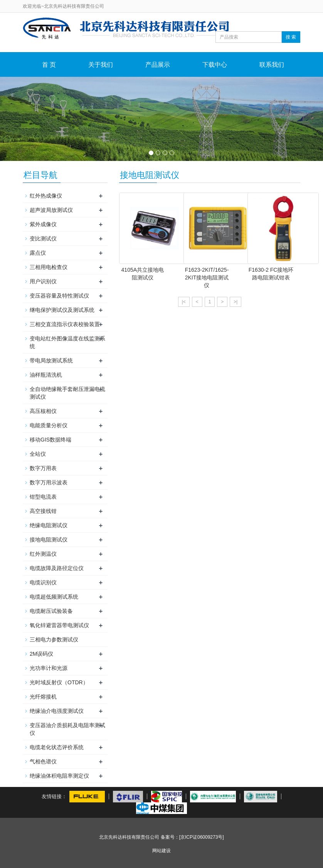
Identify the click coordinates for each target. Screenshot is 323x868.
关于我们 (101, 65)
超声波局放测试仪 (51, 210)
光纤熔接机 (43, 697)
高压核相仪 (43, 411)
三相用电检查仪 (49, 267)
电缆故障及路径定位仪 (57, 568)
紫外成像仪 (43, 224)
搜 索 (291, 37)
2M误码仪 (41, 654)
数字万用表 (43, 468)
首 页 (49, 65)
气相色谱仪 (43, 761)
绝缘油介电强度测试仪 (57, 711)
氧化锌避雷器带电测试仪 (59, 625)
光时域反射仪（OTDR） (59, 682)
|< (184, 302)
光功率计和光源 (49, 668)
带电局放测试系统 (51, 360)
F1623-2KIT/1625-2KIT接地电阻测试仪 (207, 277)
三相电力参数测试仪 (54, 640)
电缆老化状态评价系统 (57, 747)
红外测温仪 (43, 554)
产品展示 (158, 65)
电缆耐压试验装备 (51, 611)
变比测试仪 (43, 239)
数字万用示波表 (49, 482)
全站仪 (38, 454)
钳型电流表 (43, 497)
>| (236, 302)
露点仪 (38, 253)
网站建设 (161, 851)
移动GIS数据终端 (50, 440)
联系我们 (272, 65)
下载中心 (215, 65)
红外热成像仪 (46, 196)
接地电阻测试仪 (49, 540)
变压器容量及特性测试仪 (59, 296)
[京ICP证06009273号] (202, 837)
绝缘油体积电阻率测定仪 (59, 776)
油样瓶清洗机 (46, 375)
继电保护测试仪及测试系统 (62, 310)
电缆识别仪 (43, 582)
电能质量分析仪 (49, 425)
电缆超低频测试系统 (54, 597)
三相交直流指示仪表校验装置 (65, 324)
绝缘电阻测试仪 (49, 525)
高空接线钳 (43, 511)
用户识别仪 (43, 281)
